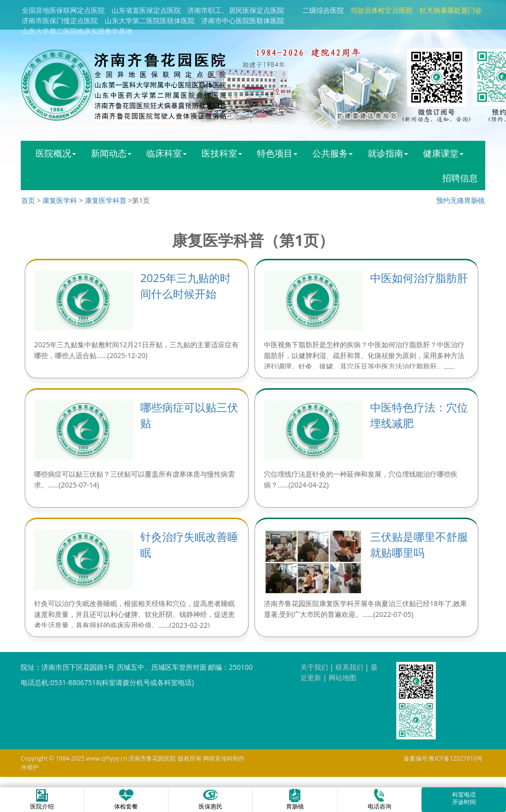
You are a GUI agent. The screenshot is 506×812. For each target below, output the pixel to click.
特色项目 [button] (277, 153)
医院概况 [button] (56, 153)
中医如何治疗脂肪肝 (419, 278)
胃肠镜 (295, 799)
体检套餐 (126, 799)
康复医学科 (60, 200)
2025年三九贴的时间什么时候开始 (186, 286)
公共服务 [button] (333, 153)
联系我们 (349, 667)
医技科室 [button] (222, 153)
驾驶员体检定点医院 (381, 10)
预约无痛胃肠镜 (461, 200)
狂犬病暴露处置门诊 (451, 10)
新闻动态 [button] (111, 153)
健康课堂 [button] (443, 153)
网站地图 (342, 677)
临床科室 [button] (167, 153)
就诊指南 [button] (388, 153)
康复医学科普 (106, 200)
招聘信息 (460, 178)
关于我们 (314, 667)
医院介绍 (42, 799)
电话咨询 (379, 799)
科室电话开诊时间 (464, 798)
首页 (28, 200)
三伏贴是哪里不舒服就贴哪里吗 (419, 545)
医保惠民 (211, 799)
